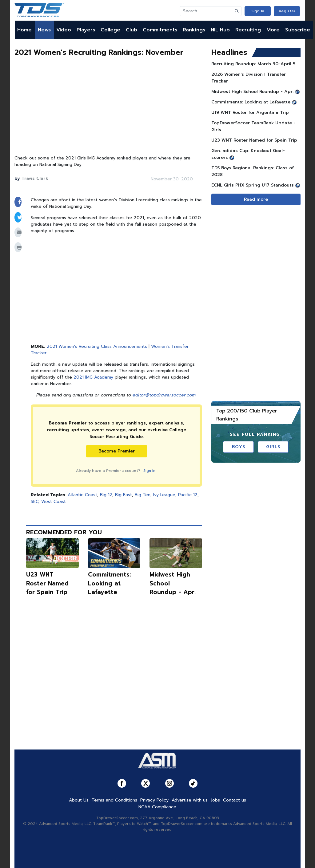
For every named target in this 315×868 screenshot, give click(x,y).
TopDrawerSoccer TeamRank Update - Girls (253, 126)
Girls (273, 447)
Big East (124, 495)
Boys (239, 447)
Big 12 (106, 495)
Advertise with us (190, 800)
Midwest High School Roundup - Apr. (252, 92)
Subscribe (298, 30)
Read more (256, 199)
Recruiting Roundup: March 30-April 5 (253, 64)
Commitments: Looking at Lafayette (110, 583)
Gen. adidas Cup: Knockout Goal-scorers (248, 154)
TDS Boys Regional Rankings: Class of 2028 (253, 171)
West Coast (54, 502)
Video (64, 30)
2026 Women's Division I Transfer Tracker (249, 78)
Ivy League (164, 495)
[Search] (206, 11)
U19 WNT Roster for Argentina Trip (250, 113)
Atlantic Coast (82, 495)
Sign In (258, 11)
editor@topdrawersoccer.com (164, 395)
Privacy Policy (154, 800)
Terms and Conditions (114, 800)
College (110, 30)
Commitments (160, 30)
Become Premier (117, 451)
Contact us (235, 800)
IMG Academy (99, 377)
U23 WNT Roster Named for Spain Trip (47, 583)
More (273, 30)
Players (86, 30)
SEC (35, 502)
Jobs (215, 800)
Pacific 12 (188, 495)
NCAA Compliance (157, 807)
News (44, 30)
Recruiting (248, 30)
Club (132, 30)
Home (24, 30)
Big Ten (143, 495)
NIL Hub (220, 30)
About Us (79, 800)
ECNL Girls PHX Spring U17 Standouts (253, 185)
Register (287, 11)
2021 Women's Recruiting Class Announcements (97, 346)
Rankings (194, 30)
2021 (79, 377)
